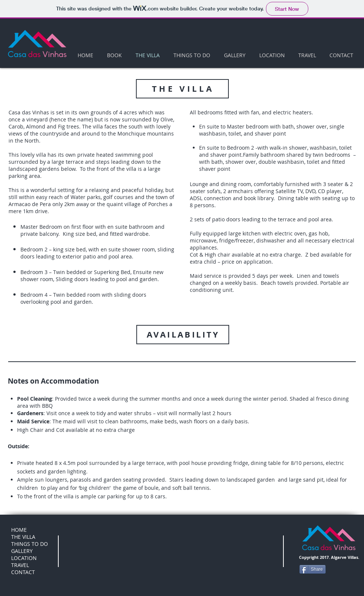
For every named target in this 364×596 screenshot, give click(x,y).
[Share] (313, 569)
